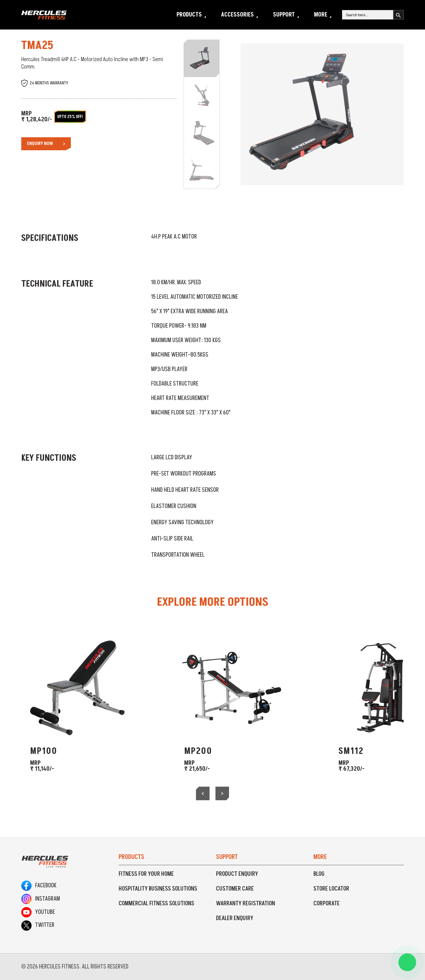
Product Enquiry (237, 874)
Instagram (41, 899)
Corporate (327, 904)
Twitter (38, 925)
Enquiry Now (40, 144)
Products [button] (189, 15)
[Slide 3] (202, 133)
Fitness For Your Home (146, 874)
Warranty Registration (246, 904)
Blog (319, 874)
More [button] (321, 15)
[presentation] (203, 793)
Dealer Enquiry (235, 918)
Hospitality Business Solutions (158, 889)
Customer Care (235, 889)
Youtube (38, 912)
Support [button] (284, 15)
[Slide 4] (202, 170)
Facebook (39, 886)
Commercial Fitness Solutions (156, 904)
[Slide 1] (202, 58)
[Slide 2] (202, 96)
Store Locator (331, 889)
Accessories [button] (237, 15)
